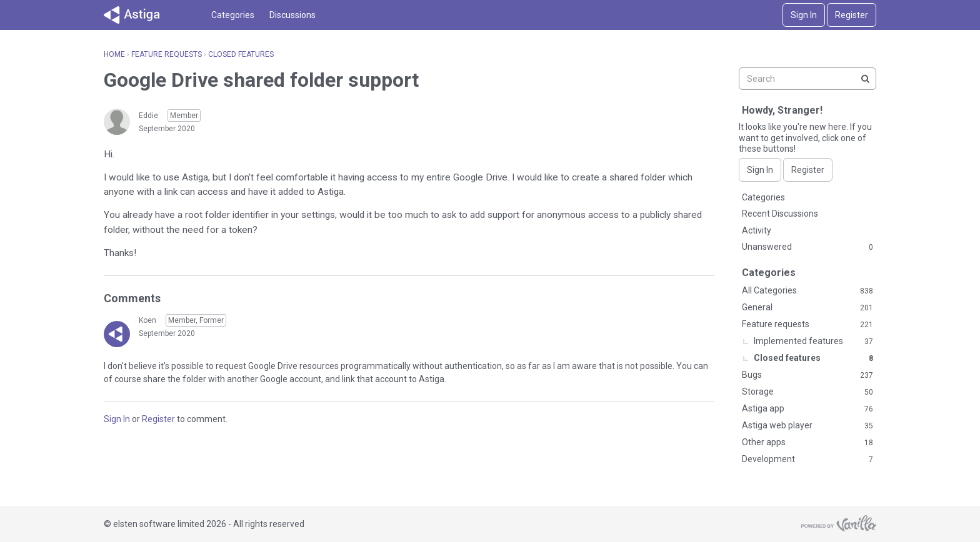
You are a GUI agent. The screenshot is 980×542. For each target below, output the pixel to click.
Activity (757, 230)
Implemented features (813, 342)
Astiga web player (807, 426)
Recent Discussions (780, 214)
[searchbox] (807, 79)
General (807, 308)
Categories (233, 15)
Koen (147, 320)
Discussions (292, 15)
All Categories (807, 291)
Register (852, 15)
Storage (807, 392)
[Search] (865, 79)
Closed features (813, 358)
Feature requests (807, 325)
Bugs (807, 375)
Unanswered (807, 247)
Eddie (148, 116)
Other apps (807, 443)
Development (807, 460)
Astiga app (807, 409)
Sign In (804, 15)
